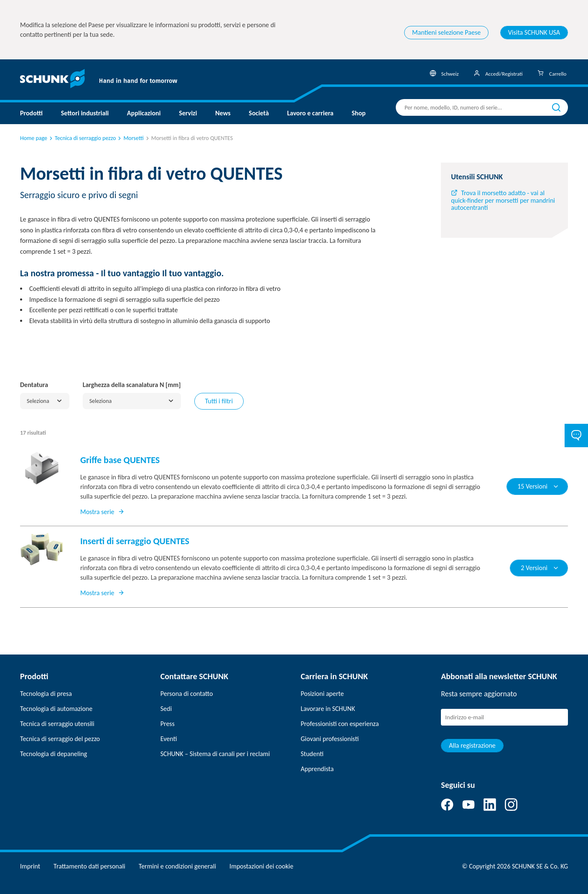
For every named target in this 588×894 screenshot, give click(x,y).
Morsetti (130, 138)
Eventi (169, 739)
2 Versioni (540, 568)
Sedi (166, 709)
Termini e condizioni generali (177, 866)
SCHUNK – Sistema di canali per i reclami (215, 754)
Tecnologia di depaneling (53, 754)
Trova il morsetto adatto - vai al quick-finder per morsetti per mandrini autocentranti (503, 200)
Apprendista (317, 769)
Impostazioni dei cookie (261, 866)
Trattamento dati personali (89, 866)
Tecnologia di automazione (56, 709)
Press (168, 724)
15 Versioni (538, 486)
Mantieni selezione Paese (446, 32)
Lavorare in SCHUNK (328, 709)
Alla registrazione (472, 745)
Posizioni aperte (322, 694)
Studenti (312, 754)
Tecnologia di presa (46, 694)
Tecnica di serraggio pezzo (82, 138)
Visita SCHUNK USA (534, 32)
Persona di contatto (187, 694)
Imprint (30, 866)
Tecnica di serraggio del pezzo (60, 739)
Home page (34, 138)
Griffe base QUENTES (120, 460)
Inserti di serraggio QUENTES (135, 541)
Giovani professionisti (330, 739)
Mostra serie (102, 512)
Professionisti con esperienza (340, 724)
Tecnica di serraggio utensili (57, 724)
